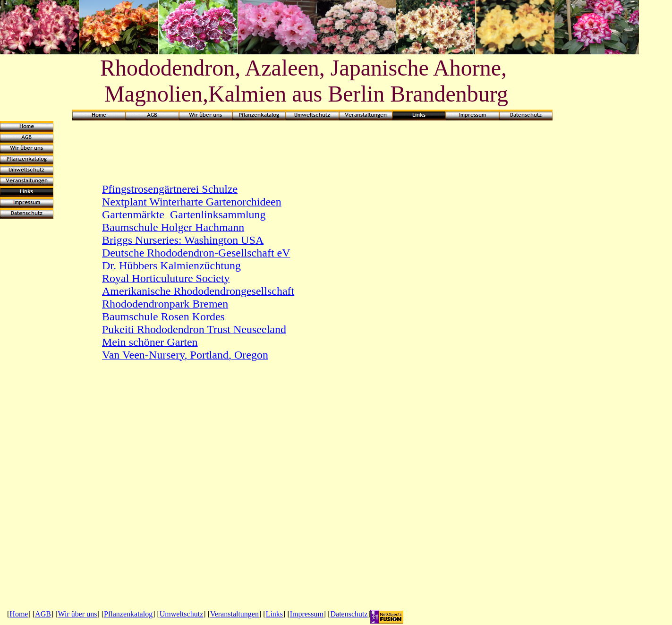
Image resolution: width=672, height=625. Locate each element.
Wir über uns (78, 614)
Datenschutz (349, 614)
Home (19, 614)
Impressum (307, 614)
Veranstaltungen (234, 614)
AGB (43, 614)
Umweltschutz (181, 614)
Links (274, 614)
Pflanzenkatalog (128, 614)
